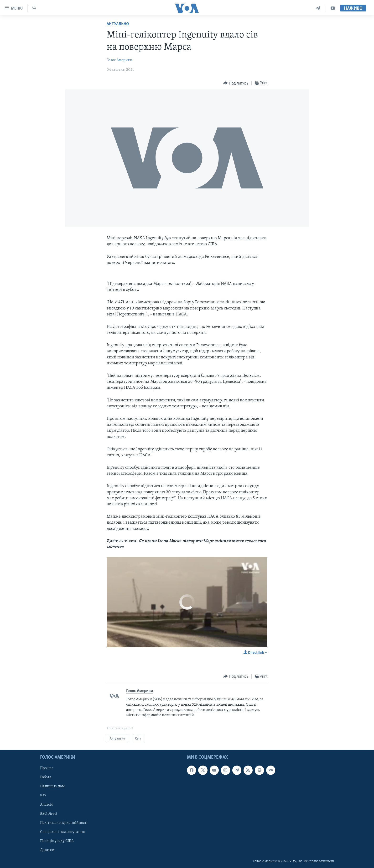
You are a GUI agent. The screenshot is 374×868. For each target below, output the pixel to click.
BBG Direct (49, 814)
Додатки (47, 850)
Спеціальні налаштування (62, 832)
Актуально (118, 24)
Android (47, 804)
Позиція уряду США (57, 841)
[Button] (236, 83)
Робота (46, 777)
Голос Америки (119, 60)
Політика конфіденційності (64, 823)
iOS (43, 795)
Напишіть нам (52, 786)
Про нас (47, 768)
